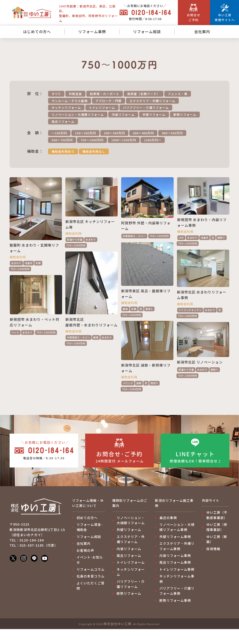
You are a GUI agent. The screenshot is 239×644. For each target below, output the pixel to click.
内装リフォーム (123, 115)
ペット (15, 332)
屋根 (125, 309)
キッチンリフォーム (66, 108)
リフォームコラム (91, 569)
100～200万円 (85, 133)
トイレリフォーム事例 (177, 569)
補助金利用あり (63, 151)
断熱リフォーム (185, 115)
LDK (181, 238)
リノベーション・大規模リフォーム (78, 115)
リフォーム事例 (92, 32)
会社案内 (202, 32)
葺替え (149, 309)
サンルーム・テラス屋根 (70, 101)
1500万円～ (153, 140)
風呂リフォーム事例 (175, 562)
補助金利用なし (94, 151)
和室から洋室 (75, 239)
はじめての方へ (37, 32)
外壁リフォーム (154, 115)
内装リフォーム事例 (175, 556)
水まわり (16, 263)
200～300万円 (114, 133)
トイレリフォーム (102, 108)
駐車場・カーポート (105, 94)
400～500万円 (172, 133)
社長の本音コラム (91, 576)
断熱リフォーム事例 (175, 600)
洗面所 (29, 263)
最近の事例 (168, 518)
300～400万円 (143, 133)
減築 (139, 383)
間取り (221, 238)
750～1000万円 (92, 140)
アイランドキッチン (190, 310)
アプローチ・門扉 (109, 101)
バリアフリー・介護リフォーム (146, 108)
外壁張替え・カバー (134, 236)
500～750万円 (62, 140)
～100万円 (59, 133)
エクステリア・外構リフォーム (152, 101)
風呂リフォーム (63, 122)
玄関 (38, 263)
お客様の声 (85, 550)
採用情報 (213, 549)
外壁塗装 (75, 94)
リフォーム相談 (147, 32)
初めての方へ (87, 518)
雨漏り (154, 383)
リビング (128, 383)
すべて (56, 94)
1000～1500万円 (124, 140)
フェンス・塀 (178, 94)
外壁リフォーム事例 (175, 537)
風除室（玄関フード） (144, 94)
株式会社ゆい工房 (117, 624)
